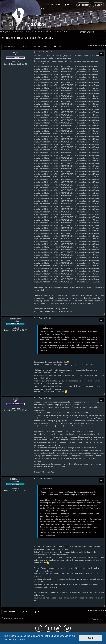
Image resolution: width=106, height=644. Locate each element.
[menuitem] (68, 4)
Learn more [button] (19, 640)
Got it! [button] (90, 638)
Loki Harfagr (15, 318)
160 (18, 61)
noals (16, 52)
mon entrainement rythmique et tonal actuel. (26, 36)
